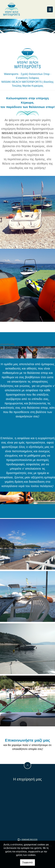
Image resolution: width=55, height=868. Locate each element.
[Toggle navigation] (50, 9)
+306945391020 (29, 840)
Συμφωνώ (27, 862)
